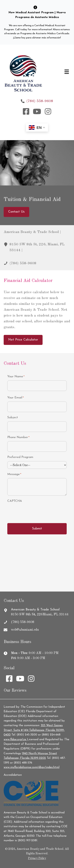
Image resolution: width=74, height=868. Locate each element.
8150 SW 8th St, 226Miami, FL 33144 (40, 614)
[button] (26, 111)
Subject (13, 417)
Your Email (16, 398)
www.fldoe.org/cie (15, 740)
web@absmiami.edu (25, 630)
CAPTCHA (15, 501)
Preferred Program (20, 457)
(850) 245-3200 (27, 735)
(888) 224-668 (51, 735)
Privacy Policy (37, 858)
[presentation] (35, 512)
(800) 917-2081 (27, 841)
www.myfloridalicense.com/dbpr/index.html (32, 767)
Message (14, 475)
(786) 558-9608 (40, 101)
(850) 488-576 (23, 763)
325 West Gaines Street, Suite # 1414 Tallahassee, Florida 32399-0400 (34, 730)
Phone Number (18, 438)
